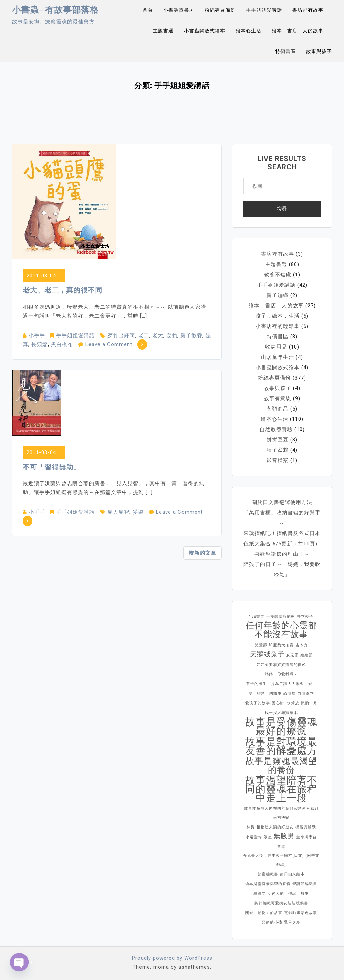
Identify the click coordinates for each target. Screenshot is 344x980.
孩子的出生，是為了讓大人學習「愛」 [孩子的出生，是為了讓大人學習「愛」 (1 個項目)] (281, 684)
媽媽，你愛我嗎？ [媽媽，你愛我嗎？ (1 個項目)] (281, 674)
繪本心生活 (248, 31)
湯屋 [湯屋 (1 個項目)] (268, 837)
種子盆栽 (278, 450)
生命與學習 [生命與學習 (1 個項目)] (306, 837)
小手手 (37, 335)
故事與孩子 (319, 51)
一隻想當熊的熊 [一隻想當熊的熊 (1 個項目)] (281, 616)
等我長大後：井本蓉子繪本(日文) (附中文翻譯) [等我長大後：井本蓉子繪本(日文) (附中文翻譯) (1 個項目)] (281, 860)
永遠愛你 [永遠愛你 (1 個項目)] (254, 837)
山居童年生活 (278, 357)
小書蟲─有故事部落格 (56, 10)
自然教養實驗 (276, 429)
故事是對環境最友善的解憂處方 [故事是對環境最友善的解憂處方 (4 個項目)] (281, 746)
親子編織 (278, 295)
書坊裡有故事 (308, 10)
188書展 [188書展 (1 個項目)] (257, 616)
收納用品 (276, 347)
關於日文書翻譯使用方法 (282, 502)
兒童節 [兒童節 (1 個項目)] (261, 645)
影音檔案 (278, 460)
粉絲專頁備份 (220, 10)
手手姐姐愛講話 (264, 10)
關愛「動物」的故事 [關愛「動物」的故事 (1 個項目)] (264, 913)
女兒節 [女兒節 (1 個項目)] (292, 655)
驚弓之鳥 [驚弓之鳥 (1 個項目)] (292, 922)
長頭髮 (40, 344)
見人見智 (118, 512)
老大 (158, 335)
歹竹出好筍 (121, 335)
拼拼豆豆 (278, 440)
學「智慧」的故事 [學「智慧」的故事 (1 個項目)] (265, 694)
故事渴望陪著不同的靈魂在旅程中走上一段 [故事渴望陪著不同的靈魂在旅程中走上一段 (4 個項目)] (281, 789)
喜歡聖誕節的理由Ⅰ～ (282, 554)
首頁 (148, 10)
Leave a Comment (109, 344)
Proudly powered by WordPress (172, 958)
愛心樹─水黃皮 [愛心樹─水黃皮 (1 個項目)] (286, 703)
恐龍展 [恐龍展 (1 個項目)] (290, 694)
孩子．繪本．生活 (278, 316)
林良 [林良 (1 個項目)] (251, 827)
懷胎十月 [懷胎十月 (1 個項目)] (309, 703)
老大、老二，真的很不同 (62, 290)
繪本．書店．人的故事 (298, 31)
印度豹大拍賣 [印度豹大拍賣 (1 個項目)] (281, 645)
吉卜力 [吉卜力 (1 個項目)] (302, 645)
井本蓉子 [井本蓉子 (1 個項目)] (305, 616)
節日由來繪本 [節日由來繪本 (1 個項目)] (292, 874)
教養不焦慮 (278, 275)
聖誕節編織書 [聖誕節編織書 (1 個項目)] (305, 884)
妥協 (138, 512)
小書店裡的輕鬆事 (278, 326)
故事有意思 (278, 398)
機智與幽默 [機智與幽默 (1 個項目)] (306, 827)
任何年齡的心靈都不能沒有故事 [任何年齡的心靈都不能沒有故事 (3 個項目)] (281, 630)
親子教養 (191, 335)
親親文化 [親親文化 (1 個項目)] (262, 893)
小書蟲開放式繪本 (205, 31)
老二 (144, 335)
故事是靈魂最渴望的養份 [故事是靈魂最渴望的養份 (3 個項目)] (281, 766)
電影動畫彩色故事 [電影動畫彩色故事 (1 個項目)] (301, 913)
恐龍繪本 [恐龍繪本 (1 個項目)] (306, 694)
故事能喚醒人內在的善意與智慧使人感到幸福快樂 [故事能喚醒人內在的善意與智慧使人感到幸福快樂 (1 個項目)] (281, 813)
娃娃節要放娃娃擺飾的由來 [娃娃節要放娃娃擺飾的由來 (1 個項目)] (281, 665)
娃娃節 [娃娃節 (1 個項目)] (306, 655)
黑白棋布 (62, 344)
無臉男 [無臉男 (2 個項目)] (284, 836)
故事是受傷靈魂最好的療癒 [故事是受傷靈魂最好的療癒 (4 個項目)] (281, 726)
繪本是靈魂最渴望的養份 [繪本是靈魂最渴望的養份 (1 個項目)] (268, 884)
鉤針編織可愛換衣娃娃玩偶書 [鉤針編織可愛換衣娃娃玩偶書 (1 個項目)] (281, 903)
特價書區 (285, 51)
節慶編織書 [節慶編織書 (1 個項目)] (268, 874)
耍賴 (172, 335)
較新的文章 (202, 553)
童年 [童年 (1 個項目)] (281, 847)
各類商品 (278, 409)
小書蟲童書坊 (179, 10)
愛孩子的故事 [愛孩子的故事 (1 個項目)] (258, 703)
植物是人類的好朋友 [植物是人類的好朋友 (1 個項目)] (275, 827)
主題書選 (163, 31)
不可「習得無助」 (52, 467)
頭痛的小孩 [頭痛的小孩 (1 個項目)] (272, 922)
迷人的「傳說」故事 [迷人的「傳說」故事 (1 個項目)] (290, 893)
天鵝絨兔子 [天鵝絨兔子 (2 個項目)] (267, 654)
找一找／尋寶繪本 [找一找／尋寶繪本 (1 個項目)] (281, 713)
